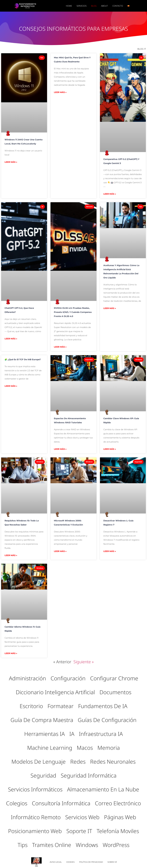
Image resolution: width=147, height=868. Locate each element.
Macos (85, 748)
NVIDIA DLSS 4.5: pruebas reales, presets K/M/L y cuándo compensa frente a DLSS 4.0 (73, 312)
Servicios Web (82, 817)
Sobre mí (112, 862)
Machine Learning (50, 748)
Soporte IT (79, 831)
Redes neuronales (113, 762)
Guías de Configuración (107, 720)
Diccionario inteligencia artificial (55, 692)
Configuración (68, 678)
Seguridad (43, 775)
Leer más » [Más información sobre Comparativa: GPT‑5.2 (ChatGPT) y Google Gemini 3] (110, 194)
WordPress (116, 845)
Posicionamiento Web (35, 831)
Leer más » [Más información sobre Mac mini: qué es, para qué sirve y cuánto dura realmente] (60, 92)
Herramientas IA (44, 734)
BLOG (94, 6)
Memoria (109, 748)
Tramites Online (52, 845)
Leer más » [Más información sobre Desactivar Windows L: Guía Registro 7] (110, 551)
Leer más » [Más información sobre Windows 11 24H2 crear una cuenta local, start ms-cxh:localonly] (11, 162)
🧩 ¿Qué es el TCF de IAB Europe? (23, 360)
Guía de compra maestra (42, 720)
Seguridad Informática (89, 775)
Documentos (115, 692)
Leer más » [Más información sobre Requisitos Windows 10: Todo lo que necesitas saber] (11, 555)
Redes (78, 762)
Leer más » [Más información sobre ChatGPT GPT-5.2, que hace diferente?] (11, 339)
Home (69, 6)
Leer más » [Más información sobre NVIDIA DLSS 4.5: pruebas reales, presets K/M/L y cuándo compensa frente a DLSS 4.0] (60, 347)
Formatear (61, 706)
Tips (23, 845)
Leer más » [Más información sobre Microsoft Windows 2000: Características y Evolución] (60, 551)
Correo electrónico (118, 803)
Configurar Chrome (114, 678)
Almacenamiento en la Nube (103, 789)
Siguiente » (84, 662)
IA (72, 734)
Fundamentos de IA (103, 706)
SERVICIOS (82, 6)
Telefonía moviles (118, 831)
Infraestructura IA (101, 734)
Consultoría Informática (61, 803)
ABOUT (104, 6)
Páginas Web (120, 817)
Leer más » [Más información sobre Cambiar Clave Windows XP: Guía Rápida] (110, 449)
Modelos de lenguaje (39, 762)
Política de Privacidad (91, 862)
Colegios (17, 803)
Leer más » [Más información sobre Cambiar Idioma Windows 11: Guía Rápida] (11, 653)
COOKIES (70, 862)
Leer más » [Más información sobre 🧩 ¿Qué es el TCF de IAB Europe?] (11, 386)
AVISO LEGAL (56, 862)
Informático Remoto (36, 817)
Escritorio (31, 706)
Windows (87, 845)
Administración (27, 678)
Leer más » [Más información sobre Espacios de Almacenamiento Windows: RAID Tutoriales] (60, 449)
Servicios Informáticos (35, 789)
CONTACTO (118, 6)
